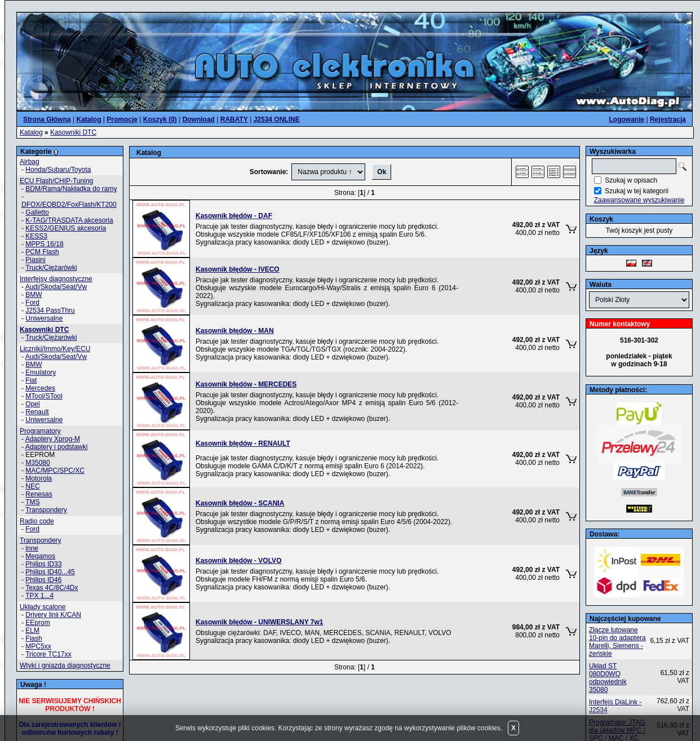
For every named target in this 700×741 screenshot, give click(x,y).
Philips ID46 (43, 580)
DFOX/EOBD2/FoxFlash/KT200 (69, 205)
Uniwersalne (44, 318)
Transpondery (46, 510)
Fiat (31, 380)
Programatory (40, 431)
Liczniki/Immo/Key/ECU (55, 349)
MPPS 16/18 (44, 244)
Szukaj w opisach (631, 180)
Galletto (37, 212)
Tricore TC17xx (48, 654)
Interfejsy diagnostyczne (56, 279)
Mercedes (40, 388)
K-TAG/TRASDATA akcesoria (69, 220)
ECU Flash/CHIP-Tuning (56, 181)
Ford (32, 303)
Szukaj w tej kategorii (637, 191)
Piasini (35, 260)
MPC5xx (38, 646)
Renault (37, 412)
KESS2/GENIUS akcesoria (66, 228)
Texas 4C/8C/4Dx (52, 588)
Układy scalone (43, 607)
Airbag (30, 162)
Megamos (40, 556)
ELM (32, 631)
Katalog (31, 132)
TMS (32, 502)
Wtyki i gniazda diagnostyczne (65, 665)
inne (32, 548)
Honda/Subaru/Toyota (58, 170)
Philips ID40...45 (50, 572)
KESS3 (36, 236)
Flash (34, 638)
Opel (32, 404)
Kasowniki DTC (73, 132)
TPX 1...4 (39, 596)
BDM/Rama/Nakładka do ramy (71, 189)
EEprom (37, 623)
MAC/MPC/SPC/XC (55, 471)
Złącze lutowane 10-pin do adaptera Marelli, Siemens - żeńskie (617, 642)
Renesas (39, 494)
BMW (34, 295)
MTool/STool (44, 396)
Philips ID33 (43, 564)
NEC (32, 486)
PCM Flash (42, 252)
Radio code (37, 521)
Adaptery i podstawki (57, 447)
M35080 (37, 463)
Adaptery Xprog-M (53, 439)
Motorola (39, 478)
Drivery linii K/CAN (53, 615)
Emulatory (41, 372)
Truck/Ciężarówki (51, 268)
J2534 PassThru (50, 310)
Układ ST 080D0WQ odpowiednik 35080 (608, 678)
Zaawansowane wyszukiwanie (639, 200)
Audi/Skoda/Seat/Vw (56, 287)
